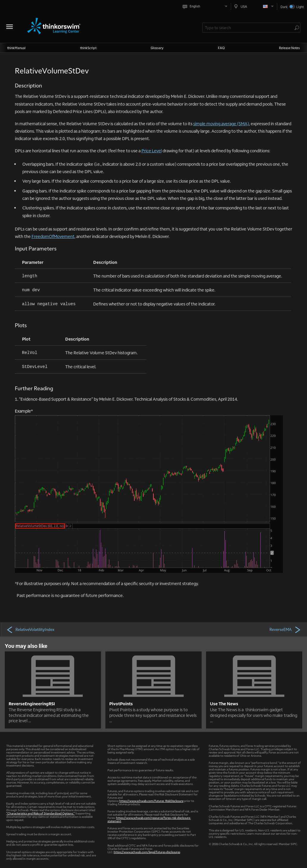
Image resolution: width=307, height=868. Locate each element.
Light (300, 7)
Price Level (152, 151)
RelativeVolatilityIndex (30, 629)
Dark (284, 7)
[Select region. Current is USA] (254, 6)
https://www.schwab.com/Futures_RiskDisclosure (151, 801)
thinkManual (16, 48)
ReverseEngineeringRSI (32, 704)
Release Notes (289, 48)
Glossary (157, 48)
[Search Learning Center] (248, 28)
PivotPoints (121, 704)
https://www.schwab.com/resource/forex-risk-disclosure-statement (149, 819)
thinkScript (88, 48)
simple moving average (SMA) (221, 123)
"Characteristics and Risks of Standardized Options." (40, 813)
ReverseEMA (285, 629)
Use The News (224, 704)
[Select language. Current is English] (206, 6)
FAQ (221, 48)
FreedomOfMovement (53, 236)
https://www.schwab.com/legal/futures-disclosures (147, 852)
